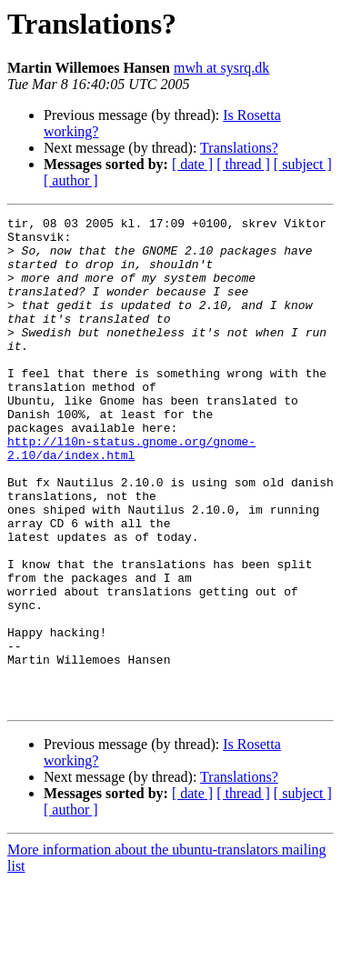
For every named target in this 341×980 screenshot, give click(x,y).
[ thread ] (243, 164)
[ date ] (192, 164)
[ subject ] (303, 164)
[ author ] (71, 180)
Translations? (239, 148)
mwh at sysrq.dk (221, 68)
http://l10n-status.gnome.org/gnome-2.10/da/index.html (131, 495)
